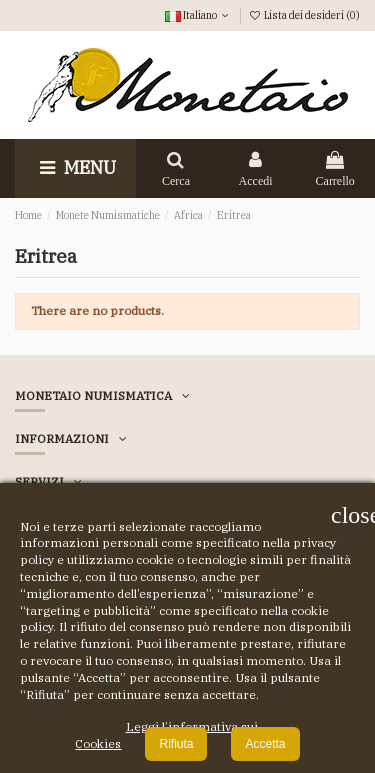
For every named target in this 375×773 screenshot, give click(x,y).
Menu (75, 167)
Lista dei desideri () (304, 15)
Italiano (198, 15)
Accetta (265, 744)
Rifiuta (176, 744)
